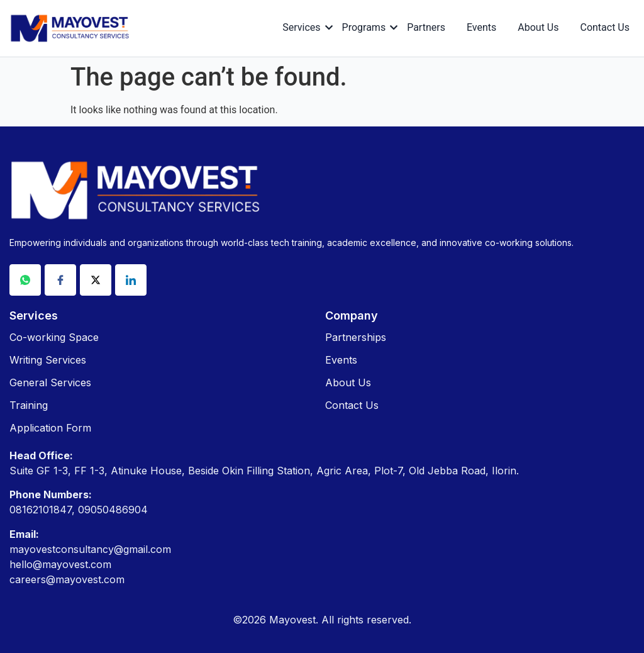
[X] (96, 280)
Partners (426, 27)
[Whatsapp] (25, 280)
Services (303, 27)
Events (481, 27)
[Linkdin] (131, 280)
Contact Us (605, 27)
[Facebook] (60, 280)
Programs (366, 27)
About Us (538, 27)
